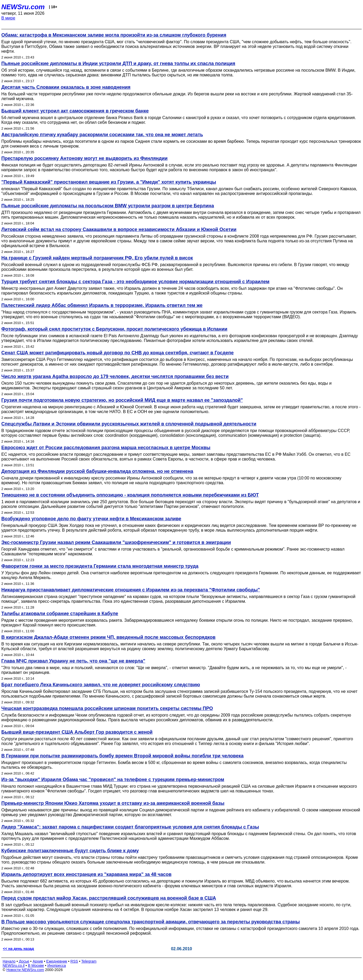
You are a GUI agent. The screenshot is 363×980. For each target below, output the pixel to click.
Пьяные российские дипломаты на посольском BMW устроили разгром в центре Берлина (108, 206)
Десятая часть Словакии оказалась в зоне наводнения (66, 87)
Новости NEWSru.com (25, 970)
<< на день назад (18, 949)
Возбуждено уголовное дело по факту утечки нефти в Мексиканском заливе (91, 519)
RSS (74, 961)
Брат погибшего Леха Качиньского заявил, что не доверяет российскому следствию (101, 685)
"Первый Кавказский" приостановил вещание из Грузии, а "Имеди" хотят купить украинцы (109, 182)
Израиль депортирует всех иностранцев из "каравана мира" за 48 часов (86, 874)
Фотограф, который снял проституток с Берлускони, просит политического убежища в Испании (114, 329)
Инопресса (57, 966)
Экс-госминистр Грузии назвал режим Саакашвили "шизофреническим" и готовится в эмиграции (116, 542)
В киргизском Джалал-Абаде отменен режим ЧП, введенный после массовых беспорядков (108, 637)
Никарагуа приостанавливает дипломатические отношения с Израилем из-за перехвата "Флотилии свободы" (131, 590)
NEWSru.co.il (14, 966)
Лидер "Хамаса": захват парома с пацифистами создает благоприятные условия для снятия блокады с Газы (130, 827)
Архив (38, 961)
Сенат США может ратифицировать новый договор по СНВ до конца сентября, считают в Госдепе (117, 353)
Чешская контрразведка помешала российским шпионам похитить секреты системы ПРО (107, 708)
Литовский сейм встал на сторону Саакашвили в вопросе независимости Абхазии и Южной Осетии (119, 229)
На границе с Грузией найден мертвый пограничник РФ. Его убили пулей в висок (97, 258)
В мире (8, 18)
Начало (9, 961)
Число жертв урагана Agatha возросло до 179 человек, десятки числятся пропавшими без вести (115, 376)
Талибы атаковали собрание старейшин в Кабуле (60, 614)
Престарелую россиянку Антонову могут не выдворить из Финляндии (84, 158)
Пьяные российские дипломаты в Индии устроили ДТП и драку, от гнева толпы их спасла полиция (118, 63)
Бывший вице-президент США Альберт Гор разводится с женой (77, 732)
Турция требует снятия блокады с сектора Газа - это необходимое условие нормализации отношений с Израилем (135, 282)
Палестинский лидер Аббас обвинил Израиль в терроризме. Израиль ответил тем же (102, 305)
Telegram (89, 961)
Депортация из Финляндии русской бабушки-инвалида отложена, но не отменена (97, 471)
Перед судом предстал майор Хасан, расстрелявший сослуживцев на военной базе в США (109, 898)
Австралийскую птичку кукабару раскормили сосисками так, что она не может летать (102, 135)
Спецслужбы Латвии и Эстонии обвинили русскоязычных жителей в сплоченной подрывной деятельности (129, 424)
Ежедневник (57, 961)
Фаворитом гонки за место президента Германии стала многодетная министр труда (100, 566)
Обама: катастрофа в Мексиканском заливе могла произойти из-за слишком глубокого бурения (114, 35)
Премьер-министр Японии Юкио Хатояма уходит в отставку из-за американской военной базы (113, 803)
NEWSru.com (23, 7)
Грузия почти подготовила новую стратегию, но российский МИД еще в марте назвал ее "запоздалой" (122, 400)
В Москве (36, 966)
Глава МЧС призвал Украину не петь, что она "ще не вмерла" (73, 661)
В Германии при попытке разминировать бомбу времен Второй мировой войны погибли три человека (122, 756)
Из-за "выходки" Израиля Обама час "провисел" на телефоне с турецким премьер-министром (113, 780)
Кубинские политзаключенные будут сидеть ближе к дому (70, 851)
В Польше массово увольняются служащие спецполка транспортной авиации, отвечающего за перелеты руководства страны (151, 922)
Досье (24, 961)
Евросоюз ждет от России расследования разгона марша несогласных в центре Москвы (106, 448)
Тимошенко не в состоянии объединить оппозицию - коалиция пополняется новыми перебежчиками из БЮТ (130, 495)
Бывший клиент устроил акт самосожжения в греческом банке (75, 111)
